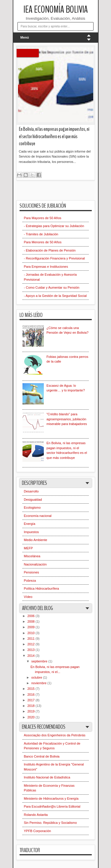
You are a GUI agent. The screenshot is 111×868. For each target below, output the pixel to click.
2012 (32, 644)
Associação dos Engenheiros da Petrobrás (55, 735)
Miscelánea (32, 556)
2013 (32, 650)
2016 (32, 695)
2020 (32, 717)
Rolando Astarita (36, 815)
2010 (32, 633)
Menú (25, 37)
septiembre (40, 661)
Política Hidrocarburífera (42, 588)
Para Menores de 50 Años (43, 242)
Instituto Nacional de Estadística (47, 777)
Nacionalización (35, 564)
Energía (30, 524)
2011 (32, 639)
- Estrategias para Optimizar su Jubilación (54, 226)
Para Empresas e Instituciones (46, 267)
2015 (32, 689)
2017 (32, 700)
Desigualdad (33, 500)
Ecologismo (32, 507)
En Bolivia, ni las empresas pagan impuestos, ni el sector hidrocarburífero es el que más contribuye (54, 136)
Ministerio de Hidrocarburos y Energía (51, 798)
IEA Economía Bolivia (56, 10)
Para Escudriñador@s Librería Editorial (52, 806)
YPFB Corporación (38, 831)
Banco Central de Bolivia (42, 756)
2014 (32, 656)
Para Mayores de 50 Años (43, 218)
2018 (32, 706)
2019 (32, 711)
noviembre (39, 683)
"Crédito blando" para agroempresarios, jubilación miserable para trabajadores (67, 419)
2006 (32, 616)
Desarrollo (31, 491)
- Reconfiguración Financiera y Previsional (54, 258)
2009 (32, 627)
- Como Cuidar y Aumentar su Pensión (52, 287)
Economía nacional (38, 516)
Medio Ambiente (36, 540)
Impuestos (32, 532)
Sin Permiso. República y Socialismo (50, 823)
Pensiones (32, 572)
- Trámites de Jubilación (41, 234)
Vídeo (28, 597)
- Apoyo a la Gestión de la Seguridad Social (55, 296)
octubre (37, 677)
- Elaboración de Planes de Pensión (50, 250)
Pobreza (30, 581)
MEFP (29, 548)
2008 (32, 621)
